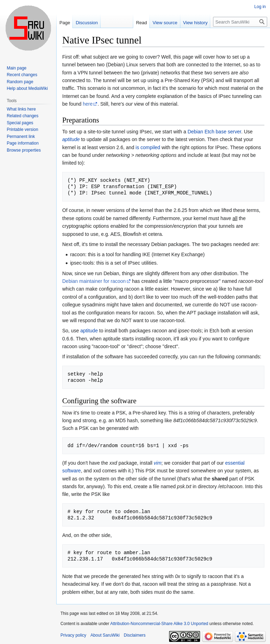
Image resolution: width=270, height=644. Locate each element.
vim (157, 463)
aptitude (71, 139)
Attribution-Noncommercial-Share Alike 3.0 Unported (159, 624)
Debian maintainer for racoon (94, 281)
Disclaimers (135, 635)
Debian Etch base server (214, 132)
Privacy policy (73, 635)
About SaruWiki (105, 635)
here (88, 104)
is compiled (148, 147)
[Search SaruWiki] (240, 22)
